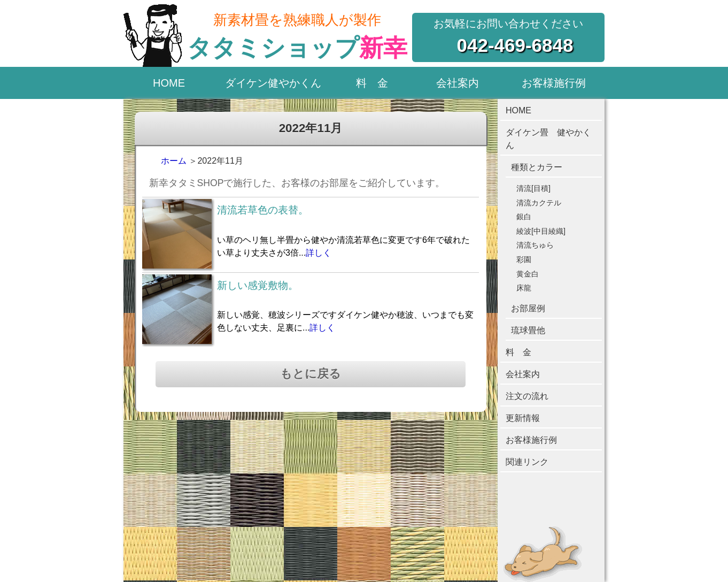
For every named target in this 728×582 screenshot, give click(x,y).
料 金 (372, 83)
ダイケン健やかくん (273, 83)
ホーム (174, 161)
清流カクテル (539, 203)
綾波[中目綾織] (541, 231)
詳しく (319, 253)
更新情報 (523, 418)
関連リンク (527, 462)
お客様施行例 (554, 83)
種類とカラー (537, 167)
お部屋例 (528, 308)
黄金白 (528, 274)
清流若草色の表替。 (263, 210)
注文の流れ (527, 396)
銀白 (524, 217)
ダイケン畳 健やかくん (548, 139)
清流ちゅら (535, 245)
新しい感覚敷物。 (258, 285)
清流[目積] (533, 188)
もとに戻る (311, 374)
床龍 (524, 288)
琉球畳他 (528, 330)
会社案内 (458, 83)
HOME (169, 83)
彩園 (524, 259)
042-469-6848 (515, 45)
